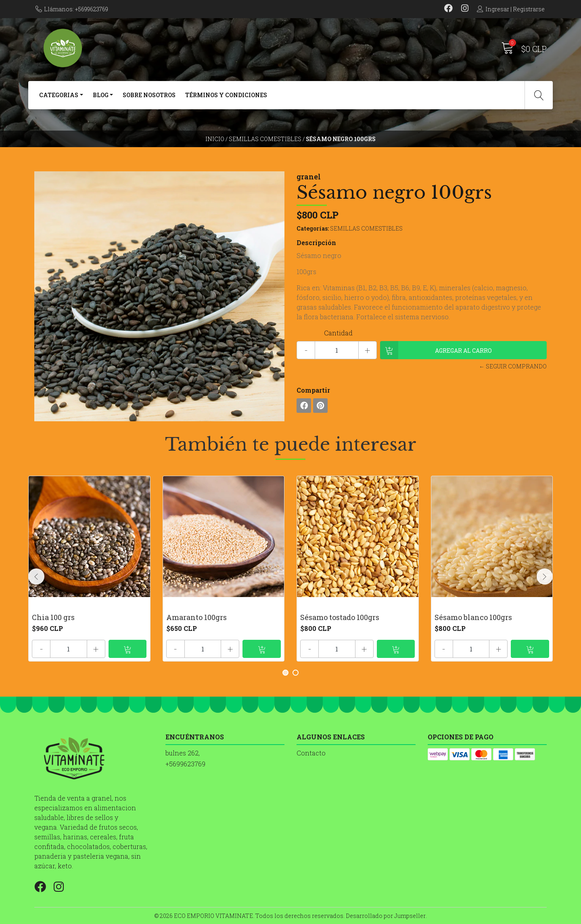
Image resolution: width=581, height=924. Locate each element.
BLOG (101, 95)
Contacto (311, 753)
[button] (285, 673)
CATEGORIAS (59, 95)
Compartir (313, 390)
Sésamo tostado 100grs (340, 617)
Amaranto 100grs (196, 617)
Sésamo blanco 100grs (473, 617)
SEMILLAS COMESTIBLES (265, 139)
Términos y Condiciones (226, 95)
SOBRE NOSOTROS (149, 95)
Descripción (316, 242)
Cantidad (338, 333)
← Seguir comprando (513, 366)
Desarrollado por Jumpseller (386, 916)
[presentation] (36, 576)
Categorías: (313, 228)
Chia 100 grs (53, 617)
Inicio (215, 139)
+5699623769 (185, 764)
